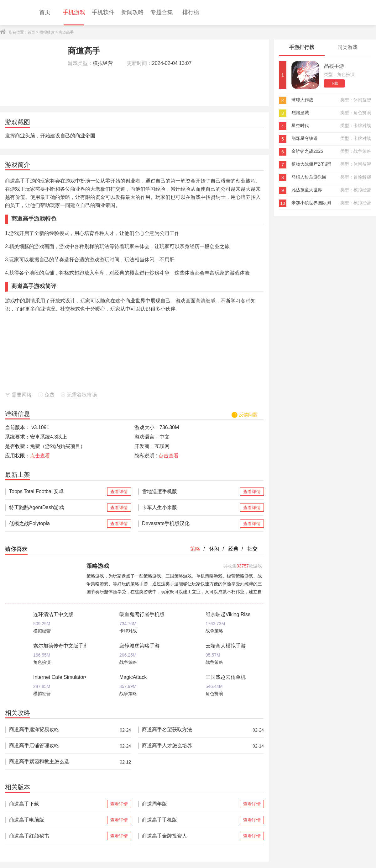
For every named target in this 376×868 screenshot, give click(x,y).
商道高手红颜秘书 (57, 836)
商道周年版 (190, 804)
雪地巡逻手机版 (190, 492)
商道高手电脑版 (57, 820)
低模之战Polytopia (57, 524)
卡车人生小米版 (190, 508)
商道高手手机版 (190, 820)
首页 (31, 32)
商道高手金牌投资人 (190, 836)
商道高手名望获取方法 (190, 730)
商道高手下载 (57, 804)
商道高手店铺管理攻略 (57, 746)
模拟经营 (47, 32)
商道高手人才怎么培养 (190, 746)
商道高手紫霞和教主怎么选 (57, 762)
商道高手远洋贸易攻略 (57, 730)
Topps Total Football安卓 (57, 492)
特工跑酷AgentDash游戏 (57, 508)
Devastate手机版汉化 (190, 524)
